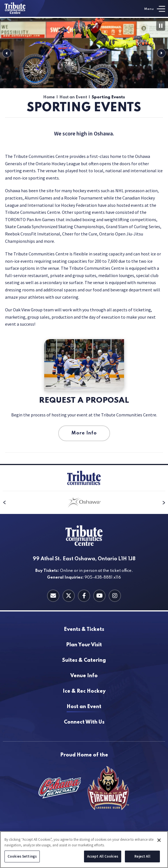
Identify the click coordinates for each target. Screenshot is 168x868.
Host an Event (73, 97)
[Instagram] (115, 596)
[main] (84, 241)
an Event (84, 707)
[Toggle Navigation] (155, 9)
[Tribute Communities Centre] (23, 8)
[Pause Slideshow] (161, 26)
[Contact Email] (53, 596)
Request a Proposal (84, 401)
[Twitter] (69, 596)
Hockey (84, 691)
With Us (84, 722)
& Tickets (84, 630)
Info (84, 676)
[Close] (159, 840)
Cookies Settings (22, 857)
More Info (84, 433)
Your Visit (84, 645)
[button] (7, 53)
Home (49, 97)
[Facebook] (84, 596)
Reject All (142, 857)
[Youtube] (99, 596)
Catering (84, 660)
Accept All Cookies (103, 857)
